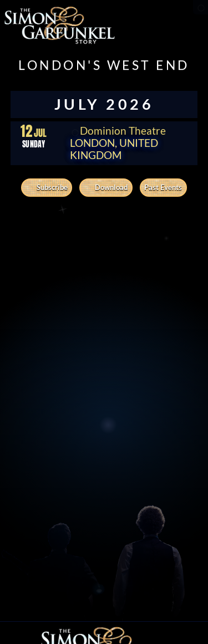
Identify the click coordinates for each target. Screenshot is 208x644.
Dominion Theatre (118, 131)
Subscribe (47, 187)
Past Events (163, 187)
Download (106, 187)
